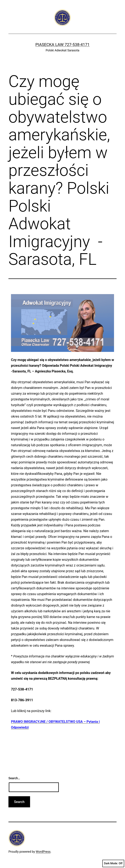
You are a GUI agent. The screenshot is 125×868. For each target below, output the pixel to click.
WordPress (43, 852)
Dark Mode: (113, 863)
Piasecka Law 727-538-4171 (62, 45)
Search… (14, 778)
